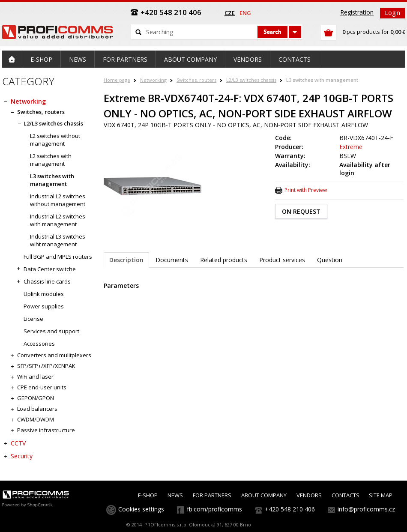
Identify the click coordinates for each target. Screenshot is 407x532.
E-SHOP (148, 495)
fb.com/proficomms (214, 509)
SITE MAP (381, 495)
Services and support (51, 331)
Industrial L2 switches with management (58, 220)
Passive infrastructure (46, 430)
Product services (282, 260)
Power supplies (44, 306)
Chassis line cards (47, 281)
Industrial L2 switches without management (58, 200)
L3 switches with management (322, 80)
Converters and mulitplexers (54, 355)
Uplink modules (44, 294)
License (33, 319)
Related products (224, 260)
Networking (153, 80)
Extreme (351, 147)
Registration (357, 12)
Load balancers (37, 409)
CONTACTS (346, 495)
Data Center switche (50, 269)
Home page (117, 80)
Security (22, 456)
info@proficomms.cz (366, 509)
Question (330, 260)
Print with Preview (306, 190)
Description (126, 260)
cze (230, 13)
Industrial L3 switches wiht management (58, 240)
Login (392, 13)
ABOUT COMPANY (264, 495)
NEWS (175, 495)
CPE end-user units (42, 387)
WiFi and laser (35, 377)
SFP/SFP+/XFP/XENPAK (46, 366)
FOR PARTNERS (212, 495)
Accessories (39, 344)
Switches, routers (196, 80)
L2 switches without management (55, 140)
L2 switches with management (51, 160)
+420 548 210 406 (290, 509)
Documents (172, 260)
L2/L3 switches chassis (251, 80)
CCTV (18, 443)
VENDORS (309, 495)
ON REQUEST (301, 211)
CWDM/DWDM (36, 419)
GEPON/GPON (36, 398)
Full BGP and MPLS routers (58, 257)
